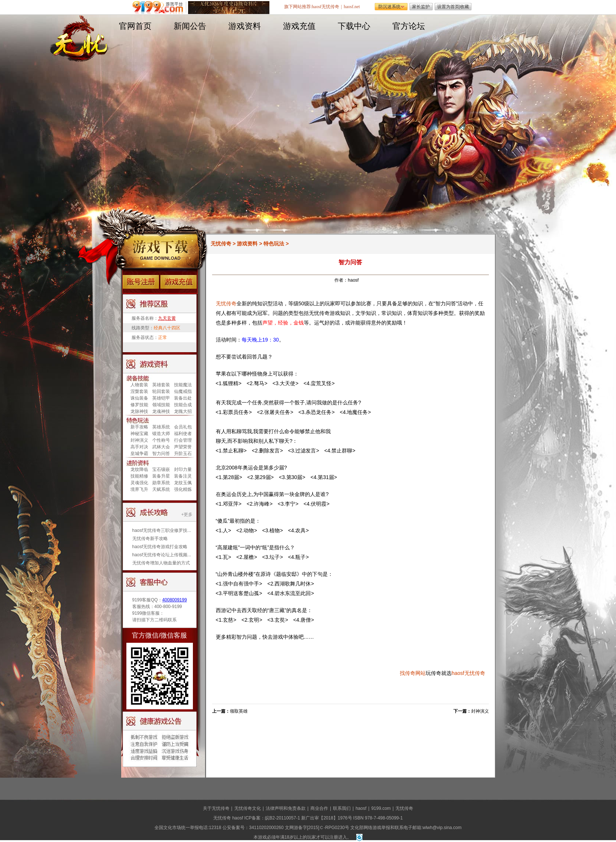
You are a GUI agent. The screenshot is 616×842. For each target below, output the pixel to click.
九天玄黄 (167, 318)
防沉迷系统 (389, 7)
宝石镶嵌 (161, 469)
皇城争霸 (139, 454)
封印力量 (183, 469)
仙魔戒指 (183, 391)
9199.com (381, 808)
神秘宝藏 (139, 434)
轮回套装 (161, 391)
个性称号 (161, 440)
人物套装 (139, 385)
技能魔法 (183, 385)
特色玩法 (274, 244)
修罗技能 (139, 405)
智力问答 (161, 454)
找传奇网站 (413, 673)
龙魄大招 (183, 411)
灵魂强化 (139, 483)
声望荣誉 (183, 447)
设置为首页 (448, 7)
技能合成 (183, 405)
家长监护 (421, 7)
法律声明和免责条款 (286, 808)
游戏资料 (245, 26)
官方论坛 (409, 26)
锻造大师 (161, 434)
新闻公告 (190, 26)
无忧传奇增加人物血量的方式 (161, 563)
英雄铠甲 (161, 398)
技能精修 (139, 476)
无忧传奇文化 (248, 808)
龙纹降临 (139, 469)
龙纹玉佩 (183, 483)
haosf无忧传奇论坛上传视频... (162, 555)
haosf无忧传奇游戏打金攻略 (160, 547)
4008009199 (175, 600)
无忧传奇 (221, 244)
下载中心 (354, 26)
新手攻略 (139, 427)
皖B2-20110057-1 (283, 818)
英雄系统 (161, 427)
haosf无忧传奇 (326, 7)
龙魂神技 (161, 411)
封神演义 (139, 440)
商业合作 (319, 808)
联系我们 (342, 808)
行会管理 (183, 440)
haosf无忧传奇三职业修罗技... (162, 530)
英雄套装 (161, 385)
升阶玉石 (183, 454)
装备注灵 (183, 476)
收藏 (464, 7)
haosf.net (352, 7)
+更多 (187, 515)
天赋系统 (161, 489)
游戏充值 (299, 26)
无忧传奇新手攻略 (150, 539)
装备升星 (161, 476)
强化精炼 (183, 489)
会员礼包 (183, 427)
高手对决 (139, 447)
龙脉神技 (139, 411)
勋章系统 (161, 483)
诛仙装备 (139, 398)
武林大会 (161, 447)
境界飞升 (139, 489)
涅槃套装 (139, 391)
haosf (458, 673)
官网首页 (135, 26)
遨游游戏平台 (159, 8)
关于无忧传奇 (216, 808)
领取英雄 (239, 711)
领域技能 (161, 405)
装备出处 (183, 398)
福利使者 (183, 434)
